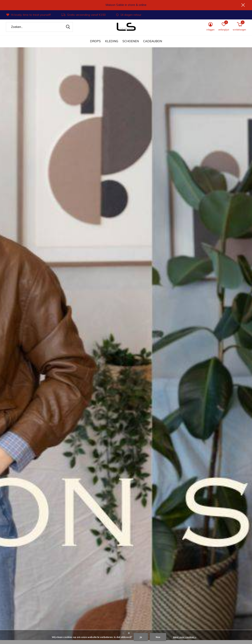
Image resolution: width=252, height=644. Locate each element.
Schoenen (131, 45)
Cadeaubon (153, 45)
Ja (141, 637)
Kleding (112, 45)
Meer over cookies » (185, 637)
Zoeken (67, 31)
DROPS (95, 45)
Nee (158, 637)
